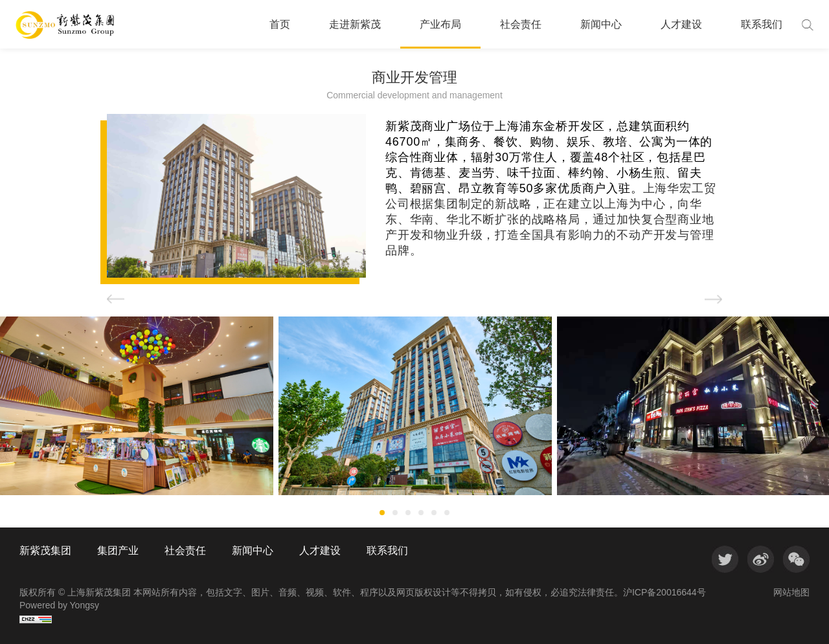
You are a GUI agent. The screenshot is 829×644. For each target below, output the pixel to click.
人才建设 (681, 24)
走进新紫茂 (355, 24)
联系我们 (762, 24)
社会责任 (521, 24)
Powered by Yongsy (59, 605)
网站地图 (791, 592)
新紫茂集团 (45, 551)
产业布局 (440, 24)
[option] (415, 406)
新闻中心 (601, 24)
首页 (280, 24)
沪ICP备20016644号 (664, 592)
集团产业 (118, 551)
